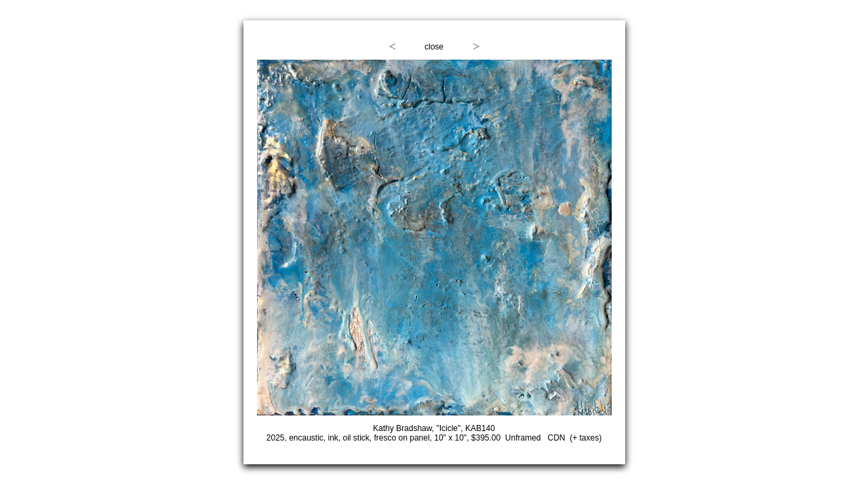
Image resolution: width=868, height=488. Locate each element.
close (434, 47)
